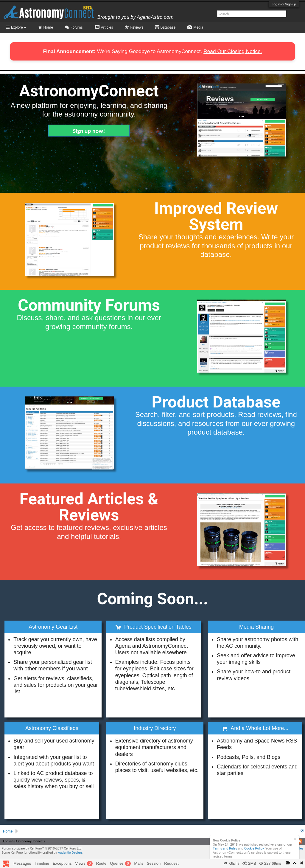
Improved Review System (216, 216)
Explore (19, 27)
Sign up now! (89, 131)
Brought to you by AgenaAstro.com (136, 17)
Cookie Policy (254, 848)
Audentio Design (70, 853)
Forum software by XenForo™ (42, 848)
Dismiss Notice (295, 839)
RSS (300, 841)
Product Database (216, 402)
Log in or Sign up (284, 4)
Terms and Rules (225, 848)
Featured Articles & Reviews (89, 507)
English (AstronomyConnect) (24, 841)
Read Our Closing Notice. (233, 51)
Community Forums (89, 305)
